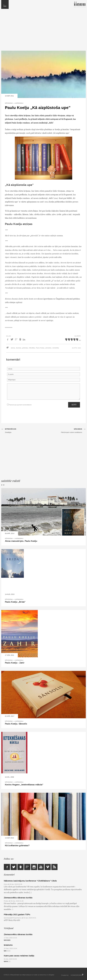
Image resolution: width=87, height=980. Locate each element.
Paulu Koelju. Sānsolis (16, 724)
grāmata (25, 348)
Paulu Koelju (40, 348)
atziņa (13, 348)
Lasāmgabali (19, 103)
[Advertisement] (43, 31)
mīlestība (32, 348)
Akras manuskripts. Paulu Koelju (21, 541)
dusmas (19, 348)
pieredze (48, 348)
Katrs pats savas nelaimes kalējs (19, 956)
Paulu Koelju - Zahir (15, 663)
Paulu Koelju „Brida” (15, 602)
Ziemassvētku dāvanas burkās (18, 898)
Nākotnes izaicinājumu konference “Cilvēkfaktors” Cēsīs (30, 881)
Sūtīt (74, 405)
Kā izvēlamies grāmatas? (17, 846)
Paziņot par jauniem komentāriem (19, 405)
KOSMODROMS (76, 975)
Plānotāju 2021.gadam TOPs (17, 915)
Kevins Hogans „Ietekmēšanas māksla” (24, 785)
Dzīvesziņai (9, 103)
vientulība (56, 348)
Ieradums (8, 945)
